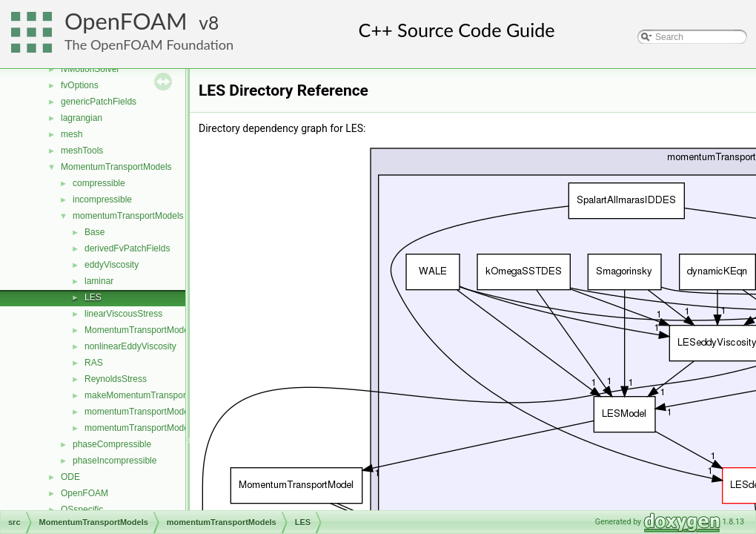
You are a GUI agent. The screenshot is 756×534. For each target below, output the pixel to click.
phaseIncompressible (115, 461)
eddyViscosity (112, 265)
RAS (94, 363)
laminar (99, 281)
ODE (70, 477)
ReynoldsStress (116, 379)
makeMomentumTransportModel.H (153, 395)
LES (93, 297)
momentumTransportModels (128, 216)
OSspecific (82, 510)
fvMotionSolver (90, 69)
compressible (99, 183)
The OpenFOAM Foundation (149, 44)
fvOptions (80, 85)
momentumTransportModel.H (142, 428)
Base (94, 232)
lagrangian (82, 118)
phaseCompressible (112, 444)
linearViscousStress (123, 314)
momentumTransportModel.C (142, 412)
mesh (72, 134)
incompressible (102, 200)
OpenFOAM (126, 21)
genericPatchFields (99, 102)
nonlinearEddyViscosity (130, 346)
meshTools (82, 151)
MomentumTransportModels (116, 167)
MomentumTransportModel (138, 330)
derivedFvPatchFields (127, 248)
